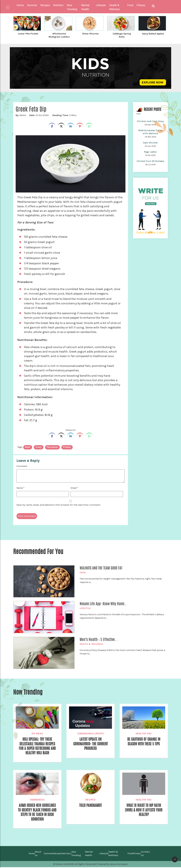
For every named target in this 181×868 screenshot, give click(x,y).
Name (20, 487)
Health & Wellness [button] (114, 7)
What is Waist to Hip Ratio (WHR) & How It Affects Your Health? (144, 810)
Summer (48, 854)
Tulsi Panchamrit (90, 806)
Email (74, 487)
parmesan (52, 447)
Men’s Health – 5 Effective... (99, 639)
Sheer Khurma (90, 34)
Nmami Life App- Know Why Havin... (103, 603)
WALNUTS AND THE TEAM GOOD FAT (101, 567)
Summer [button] (32, 5)
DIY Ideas (37, 733)
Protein (67, 447)
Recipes (90, 800)
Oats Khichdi (150, 142)
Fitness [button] (141, 5)
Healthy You (144, 733)
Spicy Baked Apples (153, 34)
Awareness (37, 800)
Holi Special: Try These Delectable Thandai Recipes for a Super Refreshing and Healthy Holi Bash (37, 746)
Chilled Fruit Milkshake (150, 161)
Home (20, 5)
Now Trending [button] (72, 7)
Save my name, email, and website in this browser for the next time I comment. (59, 504)
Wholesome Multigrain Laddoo (59, 35)
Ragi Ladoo (150, 151)
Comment (22, 466)
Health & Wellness (91, 644)
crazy (39, 447)
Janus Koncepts (119, 865)
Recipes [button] (45, 5)
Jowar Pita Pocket (28, 34)
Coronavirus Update (90, 733)
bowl (28, 447)
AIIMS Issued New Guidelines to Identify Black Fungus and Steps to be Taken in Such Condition (37, 813)
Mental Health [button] (85, 7)
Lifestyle (85, 608)
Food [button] (130, 5)
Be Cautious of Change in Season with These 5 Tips (144, 741)
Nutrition (66, 854)
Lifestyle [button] (101, 5)
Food (83, 572)
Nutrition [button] (58, 5)
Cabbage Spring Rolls (122, 35)
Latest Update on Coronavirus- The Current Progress (90, 744)
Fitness (137, 854)
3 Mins (64, 115)
